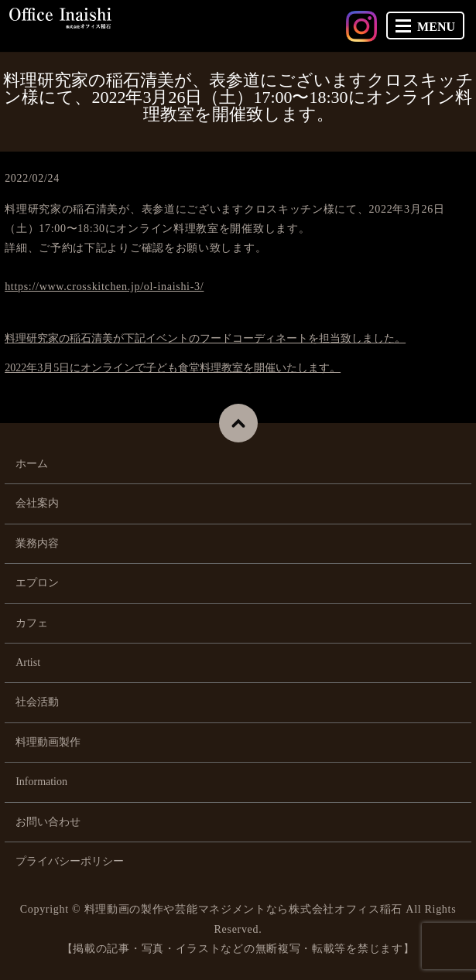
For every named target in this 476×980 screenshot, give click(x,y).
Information (41, 782)
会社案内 (37, 503)
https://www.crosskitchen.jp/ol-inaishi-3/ (104, 287)
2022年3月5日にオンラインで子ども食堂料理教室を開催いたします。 (173, 368)
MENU (425, 27)
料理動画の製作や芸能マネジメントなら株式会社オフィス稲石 (244, 909)
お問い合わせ (48, 822)
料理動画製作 (48, 742)
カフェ (32, 623)
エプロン (37, 583)
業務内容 (37, 543)
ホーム (32, 464)
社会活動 (37, 702)
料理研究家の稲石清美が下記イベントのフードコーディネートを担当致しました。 (205, 338)
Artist (28, 662)
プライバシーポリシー (70, 861)
